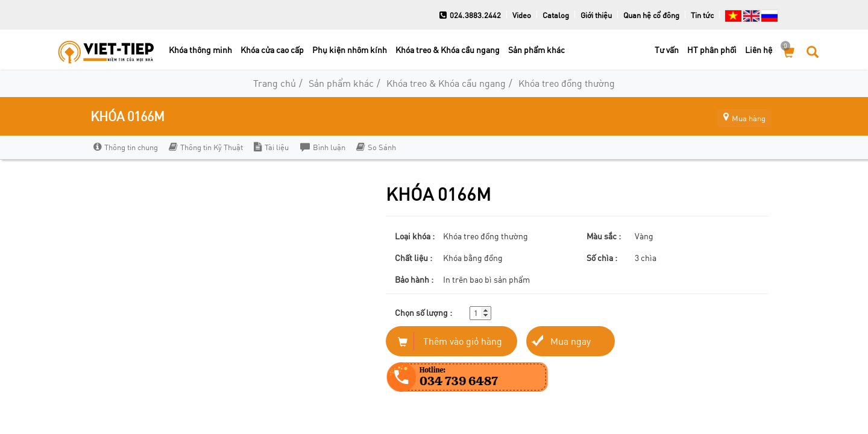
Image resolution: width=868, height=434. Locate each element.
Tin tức (702, 15)
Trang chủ (275, 83)
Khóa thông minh (200, 50)
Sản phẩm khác (536, 50)
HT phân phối (712, 50)
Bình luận (322, 147)
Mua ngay (571, 341)
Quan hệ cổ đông (651, 15)
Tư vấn (667, 50)
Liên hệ (759, 50)
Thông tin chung (126, 147)
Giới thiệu (596, 15)
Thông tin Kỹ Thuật (206, 147)
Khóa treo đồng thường (567, 83)
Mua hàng (738, 116)
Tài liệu (271, 147)
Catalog (556, 15)
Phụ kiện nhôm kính (350, 50)
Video (522, 15)
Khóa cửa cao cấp (272, 50)
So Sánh (376, 147)
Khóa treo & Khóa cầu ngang (448, 50)
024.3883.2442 (470, 15)
